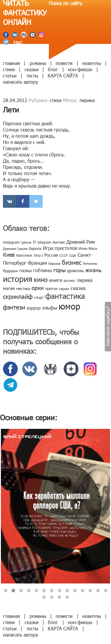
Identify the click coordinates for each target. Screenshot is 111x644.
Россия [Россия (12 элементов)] (51, 255)
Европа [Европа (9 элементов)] (35, 248)
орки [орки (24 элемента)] (38, 287)
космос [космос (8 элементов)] (70, 280)
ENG (17, 43)
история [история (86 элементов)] (18, 279)
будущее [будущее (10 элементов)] (10, 271)
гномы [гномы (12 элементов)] (25, 270)
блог (53, 69)
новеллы (92, 63)
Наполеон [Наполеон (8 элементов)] (24, 255)
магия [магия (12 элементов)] (9, 288)
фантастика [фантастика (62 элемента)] (65, 296)
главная (11, 63)
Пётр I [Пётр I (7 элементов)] (38, 255)
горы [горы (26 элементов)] (59, 270)
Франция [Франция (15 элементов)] (37, 263)
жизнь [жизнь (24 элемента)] (93, 270)
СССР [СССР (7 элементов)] (63, 255)
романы (38, 63)
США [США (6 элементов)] (73, 255)
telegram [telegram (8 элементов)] (44, 242)
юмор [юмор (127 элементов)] (69, 306)
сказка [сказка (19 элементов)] (78, 288)
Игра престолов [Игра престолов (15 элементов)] (60, 248)
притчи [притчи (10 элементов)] (51, 288)
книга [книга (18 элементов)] (56, 280)
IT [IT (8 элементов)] (34, 242)
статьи (10, 76)
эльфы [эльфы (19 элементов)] (50, 307)
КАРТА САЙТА (63, 76)
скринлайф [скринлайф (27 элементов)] (18, 296)
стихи (9, 69)
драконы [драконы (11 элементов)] (75, 271)
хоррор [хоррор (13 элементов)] (34, 308)
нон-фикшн (80, 69)
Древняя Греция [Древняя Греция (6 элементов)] (15, 249)
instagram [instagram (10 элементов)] (11, 242)
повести (64, 63)
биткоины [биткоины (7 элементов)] (90, 263)
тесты (32, 76)
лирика (87, 100)
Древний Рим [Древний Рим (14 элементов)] (81, 242)
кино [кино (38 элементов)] (41, 279)
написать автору (21, 82)
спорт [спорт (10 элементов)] (39, 297)
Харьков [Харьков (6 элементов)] (54, 263)
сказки (32, 69)
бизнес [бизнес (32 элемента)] (72, 262)
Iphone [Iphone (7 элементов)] (26, 242)
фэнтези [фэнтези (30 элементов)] (14, 307)
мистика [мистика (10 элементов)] (23, 288)
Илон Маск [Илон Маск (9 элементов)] (88, 248)
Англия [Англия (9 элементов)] (59, 242)
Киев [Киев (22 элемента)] (9, 254)
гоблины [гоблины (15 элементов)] (42, 270)
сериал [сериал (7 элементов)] (64, 289)
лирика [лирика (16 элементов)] (85, 280)
